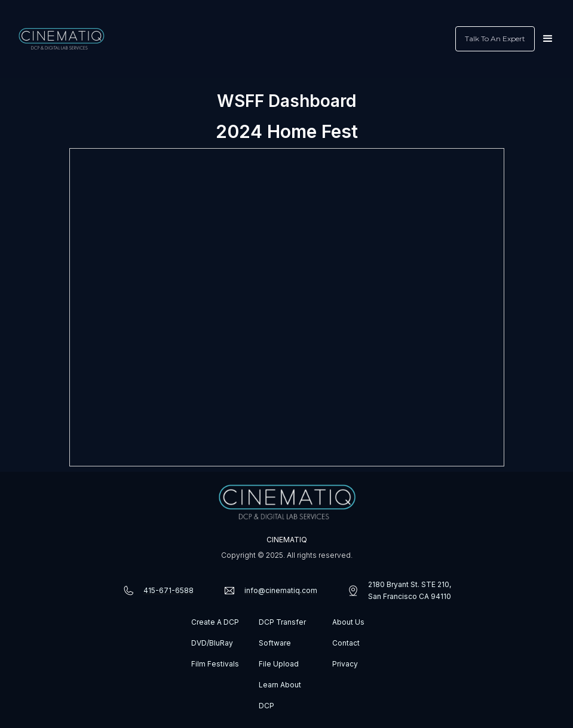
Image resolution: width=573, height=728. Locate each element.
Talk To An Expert (495, 39)
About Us (348, 622)
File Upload (279, 664)
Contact (346, 643)
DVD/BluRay (212, 643)
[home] (61, 39)
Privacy (345, 664)
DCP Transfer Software (282, 632)
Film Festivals (215, 664)
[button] (548, 39)
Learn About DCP (280, 695)
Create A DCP (215, 622)
